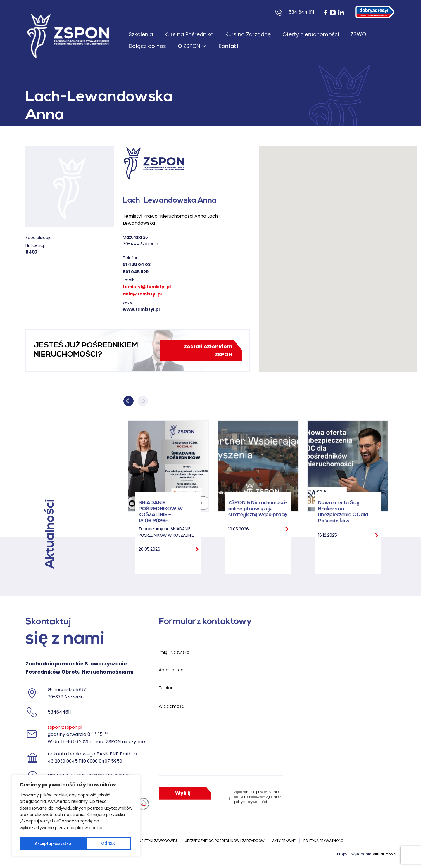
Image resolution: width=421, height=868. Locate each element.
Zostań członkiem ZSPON (206, 351)
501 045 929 (136, 272)
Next (143, 402)
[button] (338, 254)
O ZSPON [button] (192, 46)
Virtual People (383, 855)
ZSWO (358, 34)
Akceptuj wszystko (99, 844)
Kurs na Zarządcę (248, 34)
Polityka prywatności (324, 842)
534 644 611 (301, 12)
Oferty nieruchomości (311, 34)
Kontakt (229, 46)
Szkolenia (141, 34)
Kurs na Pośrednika (189, 34)
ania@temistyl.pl (144, 294)
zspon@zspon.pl (66, 728)
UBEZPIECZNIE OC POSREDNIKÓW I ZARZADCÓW (225, 842)
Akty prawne (284, 842)
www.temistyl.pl (142, 309)
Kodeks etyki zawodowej (154, 842)
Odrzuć (41, 844)
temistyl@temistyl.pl (149, 287)
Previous (128, 402)
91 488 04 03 (137, 264)
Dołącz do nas (147, 46)
